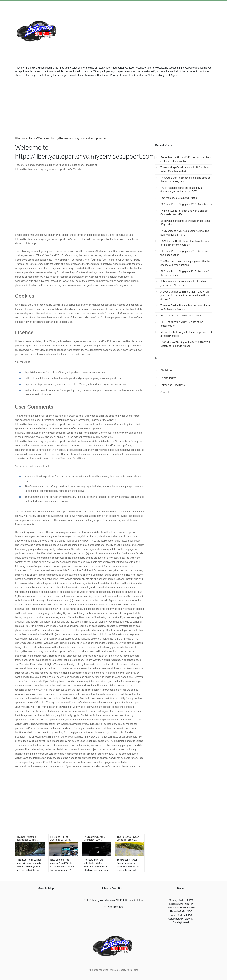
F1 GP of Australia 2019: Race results (181, 316)
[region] (113, 105)
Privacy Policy (168, 378)
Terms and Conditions (173, 385)
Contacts (165, 392)
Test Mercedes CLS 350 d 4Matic (179, 198)
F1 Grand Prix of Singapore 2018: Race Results (186, 204)
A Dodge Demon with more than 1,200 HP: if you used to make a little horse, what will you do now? (185, 295)
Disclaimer (166, 370)
